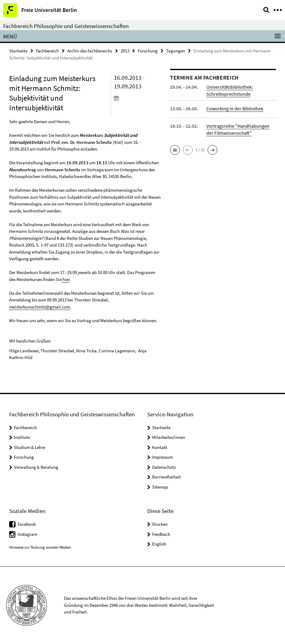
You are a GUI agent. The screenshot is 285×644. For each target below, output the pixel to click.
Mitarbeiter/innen (169, 437)
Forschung (148, 51)
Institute (22, 437)
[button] (175, 150)
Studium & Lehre (30, 447)
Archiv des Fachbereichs (90, 51)
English (159, 544)
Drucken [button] (160, 524)
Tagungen (176, 51)
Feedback (161, 534)
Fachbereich (47, 51)
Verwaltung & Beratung (36, 467)
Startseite (18, 51)
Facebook (27, 524)
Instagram (27, 534)
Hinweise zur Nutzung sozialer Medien (40, 547)
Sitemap (160, 487)
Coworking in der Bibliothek (235, 109)
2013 (125, 51)
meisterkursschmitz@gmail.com (40, 307)
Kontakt (160, 447)
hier (66, 279)
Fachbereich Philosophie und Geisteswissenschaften (66, 26)
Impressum (162, 457)
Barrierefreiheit (166, 477)
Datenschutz (164, 467)
